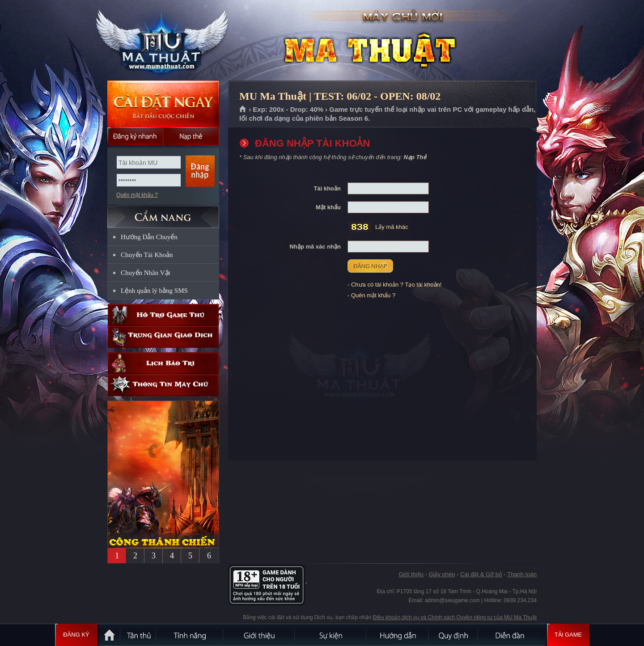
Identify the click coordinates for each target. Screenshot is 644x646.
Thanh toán (522, 574)
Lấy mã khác (392, 227)
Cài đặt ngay (163, 104)
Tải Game (568, 635)
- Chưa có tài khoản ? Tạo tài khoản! (394, 285)
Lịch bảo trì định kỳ (163, 363)
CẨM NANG (163, 213)
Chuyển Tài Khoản (147, 255)
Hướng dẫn (398, 635)
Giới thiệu (411, 574)
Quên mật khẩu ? (137, 195)
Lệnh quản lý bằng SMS (154, 291)
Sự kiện (331, 635)
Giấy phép (442, 574)
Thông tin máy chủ (163, 385)
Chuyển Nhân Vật (146, 273)
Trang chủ (243, 110)
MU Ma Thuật (163, 41)
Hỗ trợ (163, 315)
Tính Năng (190, 635)
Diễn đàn (512, 635)
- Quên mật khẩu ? (371, 295)
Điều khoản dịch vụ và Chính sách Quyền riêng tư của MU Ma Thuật (455, 617)
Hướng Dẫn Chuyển (149, 237)
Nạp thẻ (191, 136)
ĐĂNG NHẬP (370, 266)
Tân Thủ (139, 635)
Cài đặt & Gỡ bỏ (481, 574)
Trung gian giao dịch (163, 337)
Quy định (454, 635)
